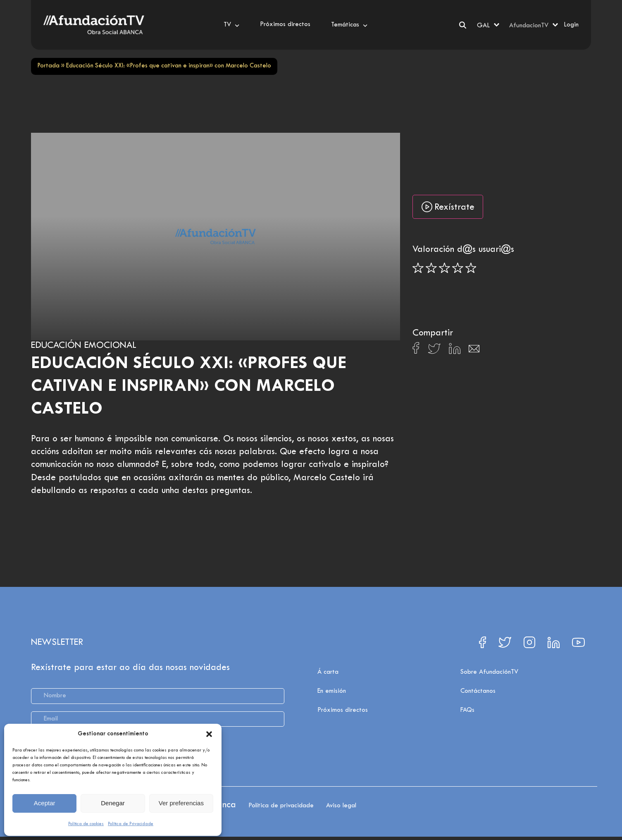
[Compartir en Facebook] (416, 350)
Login (571, 25)
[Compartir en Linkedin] (455, 351)
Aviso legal (341, 806)
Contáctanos (478, 691)
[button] (209, 734)
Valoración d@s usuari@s (463, 250)
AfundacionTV (529, 26)
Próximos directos (343, 710)
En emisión (332, 691)
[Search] (463, 25)
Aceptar (45, 803)
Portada (48, 66)
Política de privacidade (281, 806)
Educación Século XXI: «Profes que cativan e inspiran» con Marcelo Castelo (189, 386)
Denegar (113, 803)
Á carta (328, 672)
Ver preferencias (181, 803)
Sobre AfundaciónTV (489, 672)
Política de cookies (86, 824)
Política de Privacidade (131, 824)
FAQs (467, 710)
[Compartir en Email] (474, 351)
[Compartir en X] (434, 351)
